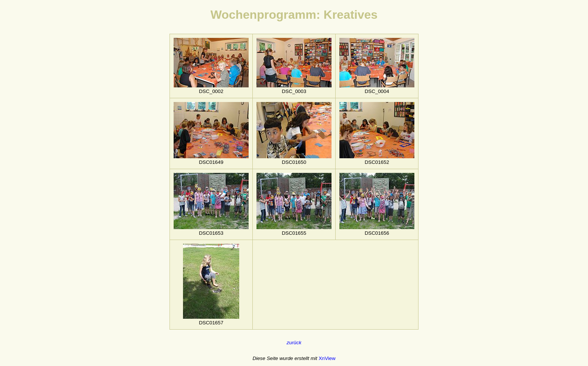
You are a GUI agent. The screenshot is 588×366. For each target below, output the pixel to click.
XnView (327, 358)
